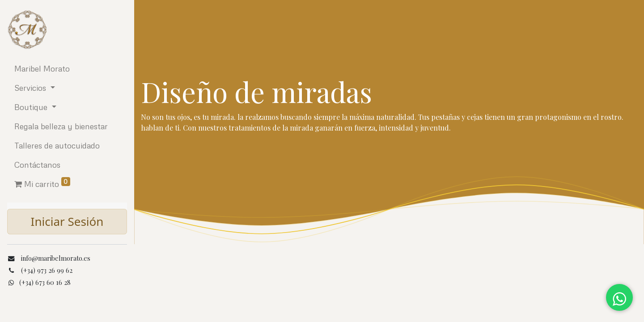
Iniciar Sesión (67, 221)
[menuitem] (67, 69)
